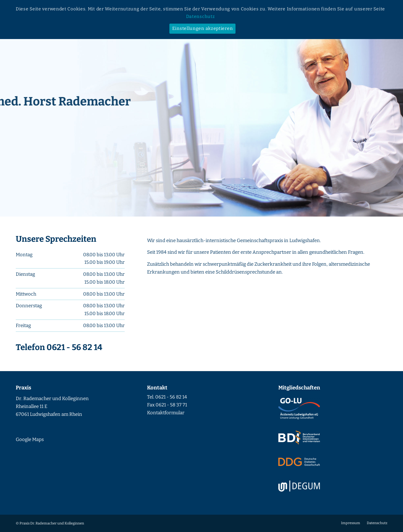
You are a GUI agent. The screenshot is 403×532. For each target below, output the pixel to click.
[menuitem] (351, 523)
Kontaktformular (166, 413)
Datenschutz (201, 17)
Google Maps (30, 439)
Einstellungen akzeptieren (203, 28)
